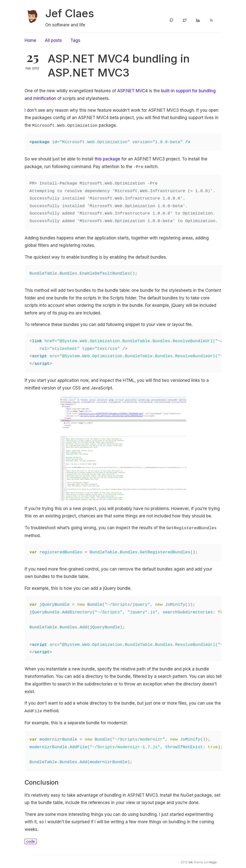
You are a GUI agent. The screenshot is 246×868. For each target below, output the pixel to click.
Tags (75, 40)
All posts (53, 40)
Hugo (213, 860)
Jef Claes (70, 13)
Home (30, 40)
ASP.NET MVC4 (132, 91)
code (31, 839)
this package (107, 158)
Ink (191, 860)
